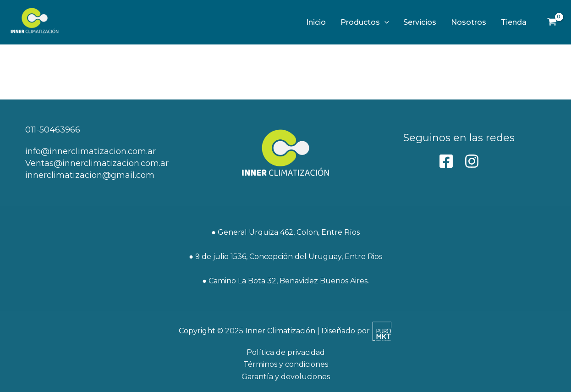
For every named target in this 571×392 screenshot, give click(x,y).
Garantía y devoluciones (286, 377)
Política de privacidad (286, 352)
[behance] (446, 161)
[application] (384, 22)
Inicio (316, 22)
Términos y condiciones (286, 364)
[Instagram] (472, 161)
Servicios (420, 22)
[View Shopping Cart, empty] (552, 22)
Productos (365, 22)
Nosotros (469, 22)
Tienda (514, 22)
